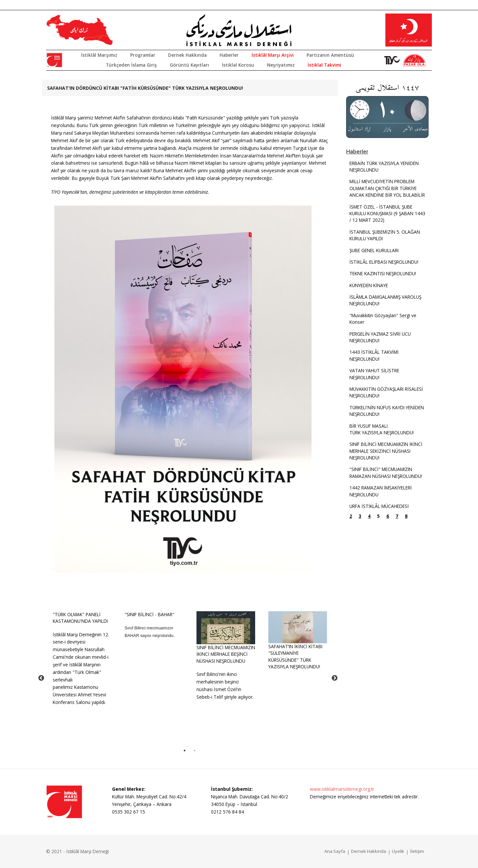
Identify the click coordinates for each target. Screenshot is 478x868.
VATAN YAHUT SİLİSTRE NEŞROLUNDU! (374, 374)
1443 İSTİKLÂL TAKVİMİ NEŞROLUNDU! (374, 355)
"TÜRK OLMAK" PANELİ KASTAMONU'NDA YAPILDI (80, 618)
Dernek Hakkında (187, 55)
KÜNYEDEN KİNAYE (369, 285)
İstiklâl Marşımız (99, 55)
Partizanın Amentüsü (330, 55)
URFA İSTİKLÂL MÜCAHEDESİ (379, 506)
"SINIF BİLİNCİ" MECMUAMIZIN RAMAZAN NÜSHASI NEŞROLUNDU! (386, 472)
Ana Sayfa (335, 851)
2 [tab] (194, 751)
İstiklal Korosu (238, 65)
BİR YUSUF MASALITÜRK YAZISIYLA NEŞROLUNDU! (382, 429)
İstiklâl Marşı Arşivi (273, 55)
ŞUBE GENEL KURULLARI (374, 250)
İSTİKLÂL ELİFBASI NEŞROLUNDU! (384, 262)
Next (335, 678)
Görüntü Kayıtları (189, 65)
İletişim (417, 851)
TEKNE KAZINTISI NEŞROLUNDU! (383, 273)
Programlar (143, 55)
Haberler (229, 55)
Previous (41, 678)
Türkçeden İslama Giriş (131, 65)
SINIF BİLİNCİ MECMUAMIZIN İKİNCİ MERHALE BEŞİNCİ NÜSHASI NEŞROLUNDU (226, 654)
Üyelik (398, 851)
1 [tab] (185, 751)
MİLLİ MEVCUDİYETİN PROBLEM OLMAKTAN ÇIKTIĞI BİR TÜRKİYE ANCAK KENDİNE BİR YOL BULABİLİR (387, 188)
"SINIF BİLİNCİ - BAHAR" (149, 614)
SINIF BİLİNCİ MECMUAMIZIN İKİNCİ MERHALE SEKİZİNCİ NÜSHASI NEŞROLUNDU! (386, 451)
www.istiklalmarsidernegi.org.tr (342, 789)
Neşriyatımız (281, 65)
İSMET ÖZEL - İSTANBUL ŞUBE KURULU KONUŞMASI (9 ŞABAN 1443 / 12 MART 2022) (387, 214)
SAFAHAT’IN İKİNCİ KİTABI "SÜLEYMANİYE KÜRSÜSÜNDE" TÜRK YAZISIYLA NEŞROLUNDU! (295, 656)
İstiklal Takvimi (324, 65)
